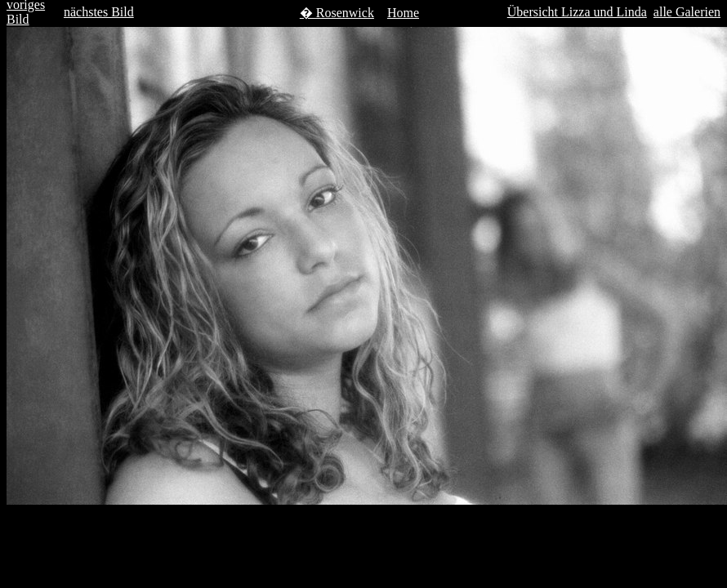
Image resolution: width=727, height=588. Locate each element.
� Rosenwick (337, 13)
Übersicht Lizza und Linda (577, 12)
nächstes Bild (99, 12)
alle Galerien (687, 12)
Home (403, 13)
